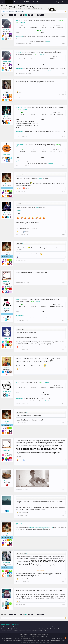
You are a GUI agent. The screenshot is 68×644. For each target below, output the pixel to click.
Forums (9, 2)
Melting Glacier (31, 8)
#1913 (64, 403)
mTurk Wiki (26, 2)
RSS (65, 638)
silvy (17, 20)
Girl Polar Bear (7, 282)
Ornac (7, 184)
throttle (41, 178)
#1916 (64, 489)
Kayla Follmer (20, 145)
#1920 (64, 604)
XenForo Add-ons (7, 638)
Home (3, 2)
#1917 (64, 515)
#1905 (64, 166)
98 (32, 15)
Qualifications (20, 37)
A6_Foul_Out (7, 562)
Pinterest (19, 210)
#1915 (64, 463)
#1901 (64, 44)
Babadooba (7, 154)
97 (29, 15)
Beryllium (53, 638)
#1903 (64, 97)
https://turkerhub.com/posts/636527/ (41, 528)
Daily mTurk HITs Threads (15, 8)
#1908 (64, 260)
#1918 (64, 534)
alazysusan (7, 481)
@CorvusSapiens (21, 524)
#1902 (64, 73)
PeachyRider (7, 91)
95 (24, 15)
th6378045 (7, 309)
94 (21, 15)
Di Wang (18, 52)
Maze (17, 299)
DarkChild (7, 117)
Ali (16, 382)
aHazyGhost (7, 392)
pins (38, 207)
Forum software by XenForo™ (34, 634)
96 (26, 15)
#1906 (64, 191)
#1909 (64, 282)
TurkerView (48, 41)
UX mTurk (19, 107)
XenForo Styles (16, 638)
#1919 (64, 582)
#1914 (64, 422)
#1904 (64, 136)
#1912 (64, 372)
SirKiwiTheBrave (7, 30)
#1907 (64, 235)
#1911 (64, 350)
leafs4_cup (7, 338)
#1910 (64, 320)
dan (7, 600)
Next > (42, 15)
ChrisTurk (7, 368)
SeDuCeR (7, 213)
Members (17, 2)
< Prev (11, 15)
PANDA (22, 22)
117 (38, 15)
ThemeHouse (44, 636)
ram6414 (7, 507)
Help (59, 638)
